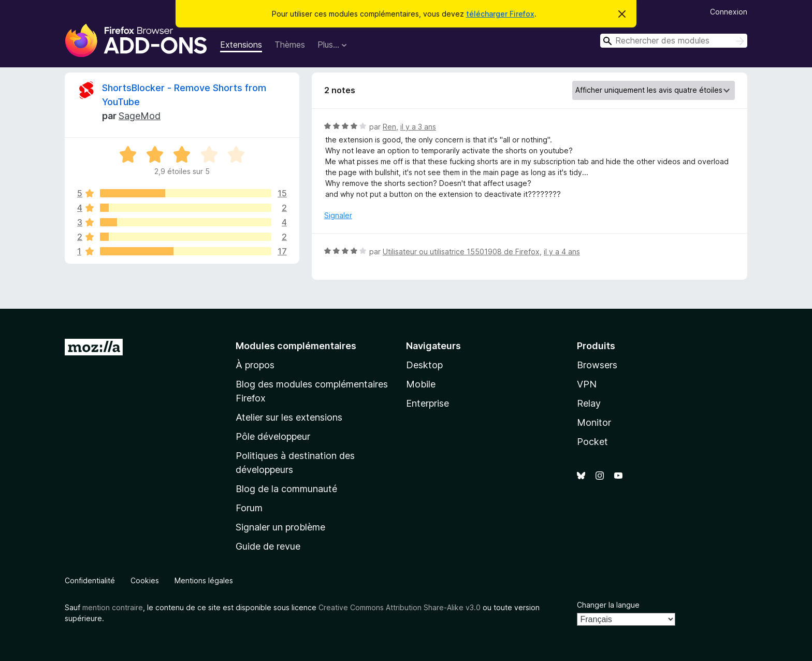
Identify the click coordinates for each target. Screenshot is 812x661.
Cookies (145, 580)
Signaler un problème (280, 527)
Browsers (597, 365)
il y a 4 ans (562, 252)
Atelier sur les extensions (289, 417)
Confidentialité (90, 580)
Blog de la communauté (286, 489)
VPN (587, 384)
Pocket (592, 442)
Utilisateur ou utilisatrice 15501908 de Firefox (461, 252)
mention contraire (113, 607)
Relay (589, 403)
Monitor (594, 422)
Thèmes (290, 45)
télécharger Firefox (500, 14)
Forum (249, 508)
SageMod (140, 116)
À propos (255, 365)
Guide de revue (268, 546)
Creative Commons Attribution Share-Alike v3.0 (400, 607)
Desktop (424, 365)
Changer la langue (608, 605)
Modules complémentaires (296, 346)
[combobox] (674, 41)
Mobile (421, 384)
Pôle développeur (273, 436)
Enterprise (427, 403)
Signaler (338, 215)
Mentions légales (204, 580)
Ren (389, 127)
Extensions (241, 45)
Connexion (729, 12)
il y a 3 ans (418, 127)
